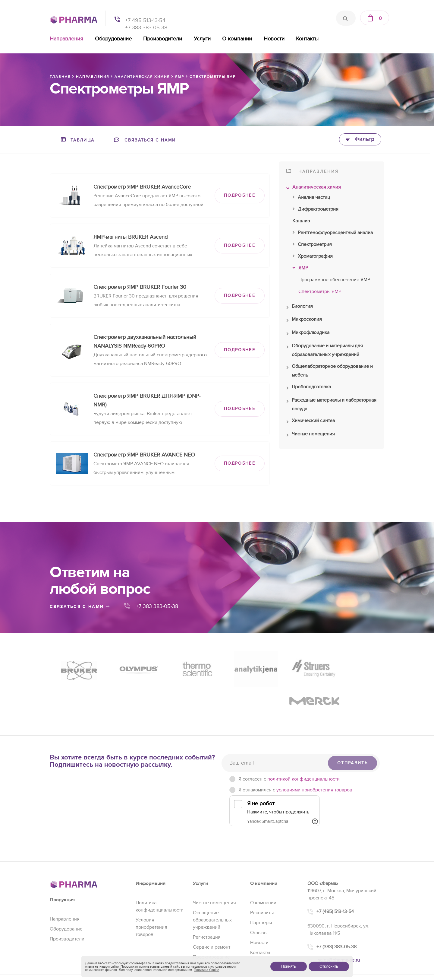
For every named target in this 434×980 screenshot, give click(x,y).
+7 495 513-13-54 (145, 20)
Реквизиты (262, 879)
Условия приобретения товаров (151, 893)
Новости (274, 39)
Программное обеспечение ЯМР (334, 280)
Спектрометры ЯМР (320, 291)
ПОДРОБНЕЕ (240, 195)
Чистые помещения (311, 435)
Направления (66, 39)
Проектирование (211, 923)
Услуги (202, 39)
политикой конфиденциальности (303, 745)
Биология (300, 308)
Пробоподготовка (309, 388)
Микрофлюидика (308, 334)
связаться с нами (80, 607)
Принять (289, 966)
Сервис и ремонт (212, 913)
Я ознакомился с (295, 756)
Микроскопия (304, 321)
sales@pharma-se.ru (339, 926)
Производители (163, 39)
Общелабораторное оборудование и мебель (330, 371)
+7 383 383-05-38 (146, 28)
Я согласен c (289, 745)
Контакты (307, 39)
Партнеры (261, 889)
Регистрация (207, 903)
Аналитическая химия (314, 189)
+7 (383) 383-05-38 (337, 913)
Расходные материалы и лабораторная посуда (331, 405)
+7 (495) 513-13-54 (335, 877)
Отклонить (329, 966)
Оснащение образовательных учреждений (212, 886)
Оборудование (113, 39)
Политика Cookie (206, 970)
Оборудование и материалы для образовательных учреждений (325, 351)
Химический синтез (311, 422)
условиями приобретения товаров (314, 756)
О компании (237, 39)
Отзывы (259, 899)
